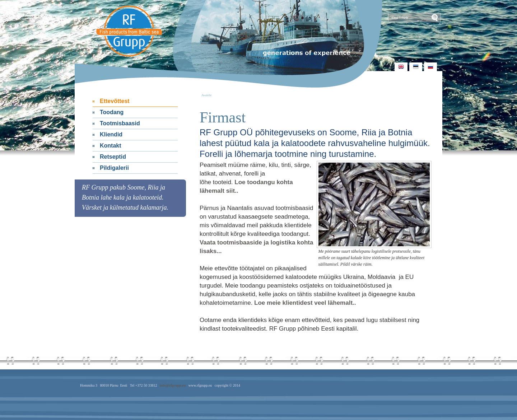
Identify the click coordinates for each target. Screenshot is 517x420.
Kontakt (111, 146)
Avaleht (206, 95)
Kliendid (111, 134)
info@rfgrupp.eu (173, 385)
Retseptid (113, 157)
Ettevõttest (115, 101)
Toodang (112, 112)
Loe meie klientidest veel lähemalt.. (305, 303)
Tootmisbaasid (120, 123)
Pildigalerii (114, 168)
